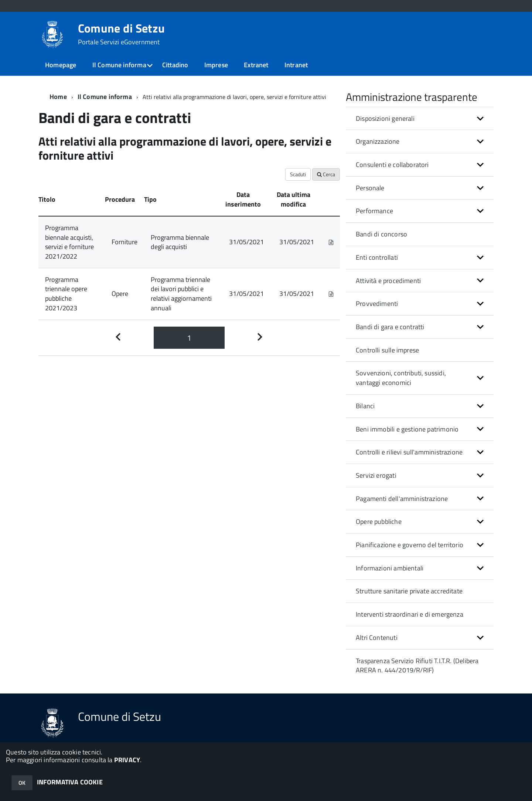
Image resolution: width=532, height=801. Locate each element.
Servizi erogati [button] (376, 475)
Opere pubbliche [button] (379, 521)
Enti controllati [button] (377, 257)
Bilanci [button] (365, 406)
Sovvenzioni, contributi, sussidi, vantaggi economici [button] (401, 378)
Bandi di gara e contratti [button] (390, 327)
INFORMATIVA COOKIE (70, 782)
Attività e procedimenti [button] (388, 281)
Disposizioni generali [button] (385, 118)
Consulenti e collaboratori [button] (392, 165)
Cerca (326, 174)
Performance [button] (374, 211)
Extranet (256, 65)
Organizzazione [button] (378, 141)
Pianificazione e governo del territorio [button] (410, 545)
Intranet (296, 65)
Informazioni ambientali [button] (390, 568)
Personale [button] (370, 188)
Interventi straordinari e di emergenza (410, 614)
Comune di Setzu (122, 34)
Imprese (216, 65)
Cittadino (175, 65)
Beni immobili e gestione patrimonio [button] (407, 429)
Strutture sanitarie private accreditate (409, 591)
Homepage (61, 65)
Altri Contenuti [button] (377, 638)
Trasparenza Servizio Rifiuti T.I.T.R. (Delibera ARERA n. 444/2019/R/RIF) (417, 666)
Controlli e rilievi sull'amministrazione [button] (409, 452)
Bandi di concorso (381, 234)
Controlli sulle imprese (387, 350)
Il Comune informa (119, 65)
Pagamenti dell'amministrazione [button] (402, 499)
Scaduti (298, 174)
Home (58, 97)
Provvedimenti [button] (377, 304)
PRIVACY (127, 760)
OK (22, 783)
